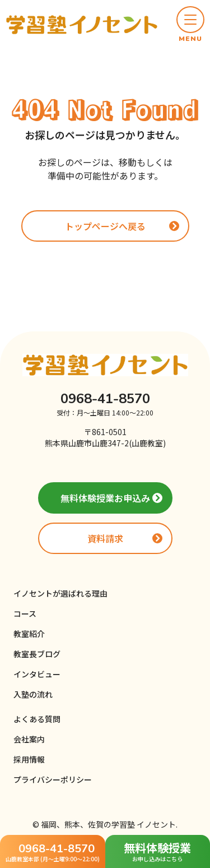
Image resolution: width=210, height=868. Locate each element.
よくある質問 (37, 719)
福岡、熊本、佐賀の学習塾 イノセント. (109, 824)
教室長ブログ (37, 654)
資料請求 (105, 538)
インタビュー (37, 674)
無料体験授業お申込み (105, 498)
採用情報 (29, 759)
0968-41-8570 (105, 399)
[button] (190, 25)
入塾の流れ (33, 694)
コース (25, 613)
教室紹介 (29, 634)
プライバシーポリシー (53, 779)
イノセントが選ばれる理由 (60, 593)
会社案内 (29, 739)
